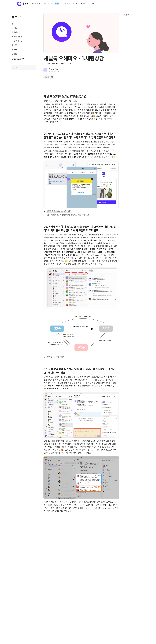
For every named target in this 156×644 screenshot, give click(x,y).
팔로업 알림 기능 (50, 145)
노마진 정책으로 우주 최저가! (102, 157)
